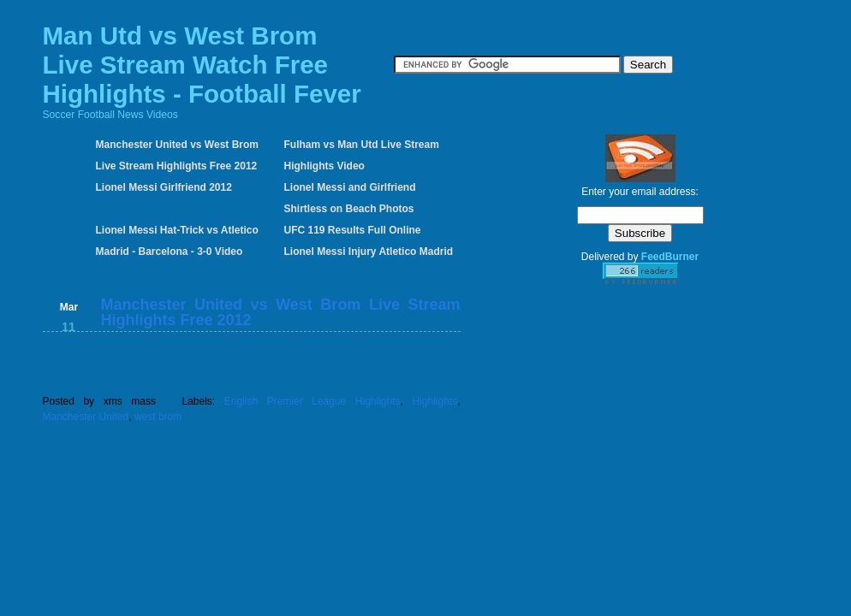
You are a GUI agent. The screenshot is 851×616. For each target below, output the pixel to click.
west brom (158, 417)
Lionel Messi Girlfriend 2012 (164, 187)
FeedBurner (670, 257)
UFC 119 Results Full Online (353, 230)
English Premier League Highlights (312, 401)
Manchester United (86, 417)
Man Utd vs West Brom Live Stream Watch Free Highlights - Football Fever (202, 65)
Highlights (434, 401)
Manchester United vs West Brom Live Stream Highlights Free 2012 (281, 312)
